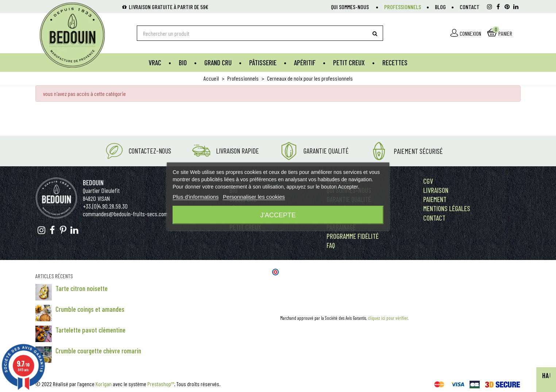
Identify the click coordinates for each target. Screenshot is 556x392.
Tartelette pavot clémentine (90, 330)
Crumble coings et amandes (90, 309)
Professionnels (403, 7)
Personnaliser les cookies (254, 196)
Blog (440, 7)
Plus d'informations (196, 196)
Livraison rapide (238, 151)
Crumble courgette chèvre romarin (98, 351)
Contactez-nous (150, 151)
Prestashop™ (161, 384)
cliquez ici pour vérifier (388, 318)
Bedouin (93, 183)
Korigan (104, 384)
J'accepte (278, 215)
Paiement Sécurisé (418, 151)
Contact (470, 7)
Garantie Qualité (326, 151)
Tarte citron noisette (82, 288)
